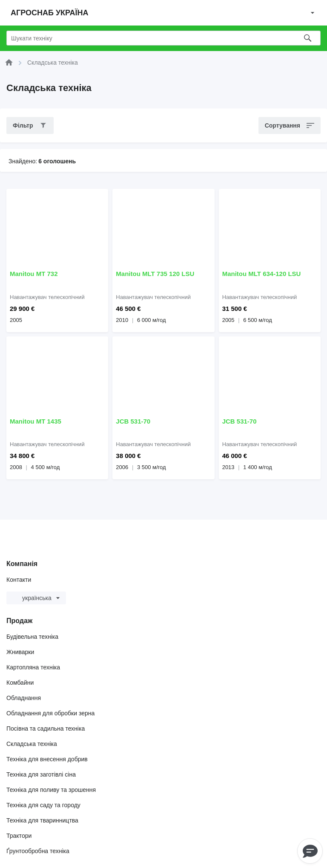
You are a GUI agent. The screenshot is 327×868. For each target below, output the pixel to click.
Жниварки (20, 652)
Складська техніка (32, 744)
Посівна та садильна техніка (46, 729)
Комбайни (20, 683)
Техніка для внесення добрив (47, 759)
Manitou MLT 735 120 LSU (155, 274)
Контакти (19, 580)
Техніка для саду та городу (43, 805)
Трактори (19, 836)
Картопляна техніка (33, 667)
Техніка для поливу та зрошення (51, 790)
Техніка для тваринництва (42, 820)
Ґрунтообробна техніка (38, 851)
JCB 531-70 (133, 421)
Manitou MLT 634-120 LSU (262, 274)
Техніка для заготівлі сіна (41, 774)
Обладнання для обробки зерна (50, 713)
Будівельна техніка (32, 637)
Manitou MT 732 (34, 274)
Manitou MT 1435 (36, 421)
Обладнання (24, 698)
